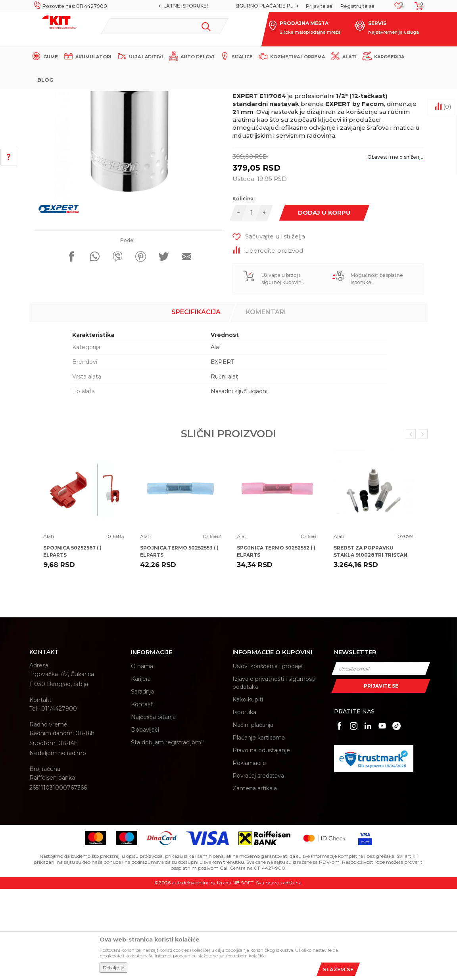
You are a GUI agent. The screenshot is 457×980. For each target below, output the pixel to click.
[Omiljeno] (398, 8)
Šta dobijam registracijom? (167, 834)
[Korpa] (417, 9)
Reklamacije (249, 854)
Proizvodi (146, 98)
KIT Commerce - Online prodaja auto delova (80, 98)
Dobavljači (145, 821)
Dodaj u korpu (324, 304)
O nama (142, 757)
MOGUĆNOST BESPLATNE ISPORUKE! (228, 6)
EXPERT (222, 453)
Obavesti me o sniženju (396, 248)
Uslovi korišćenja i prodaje (268, 757)
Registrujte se (357, 6)
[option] (228, 6)
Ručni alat (224, 468)
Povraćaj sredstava (258, 867)
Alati (168, 98)
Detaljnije (113, 968)
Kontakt (142, 796)
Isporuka (244, 803)
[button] (164, 26)
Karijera (141, 770)
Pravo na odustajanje (261, 842)
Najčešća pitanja (153, 808)
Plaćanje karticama (259, 829)
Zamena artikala (255, 880)
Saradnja (142, 783)
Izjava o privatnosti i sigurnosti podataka (274, 774)
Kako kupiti (248, 791)
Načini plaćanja (253, 816)
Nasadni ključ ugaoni (239, 482)
